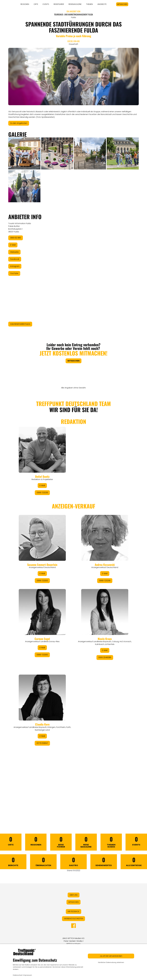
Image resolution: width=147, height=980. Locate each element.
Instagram (15, 266)
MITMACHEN (122, 4)
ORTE (36, 4)
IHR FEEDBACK (73, 911)
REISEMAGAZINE (75, 4)
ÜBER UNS (74, 895)
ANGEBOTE (102, 4)
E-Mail (13, 245)
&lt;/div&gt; (73, 604)
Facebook (15, 259)
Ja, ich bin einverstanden (111, 956)
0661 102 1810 (16, 238)
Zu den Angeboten (19, 123)
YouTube (14, 273)
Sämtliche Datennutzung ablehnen (111, 962)
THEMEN (89, 4)
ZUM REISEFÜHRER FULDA (20, 324)
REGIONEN (25, 4)
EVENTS (46, 4)
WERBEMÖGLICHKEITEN (73, 919)
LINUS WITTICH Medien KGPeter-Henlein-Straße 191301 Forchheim (73, 941)
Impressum (28, 975)
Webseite (14, 252)
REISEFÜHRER (59, 4)
